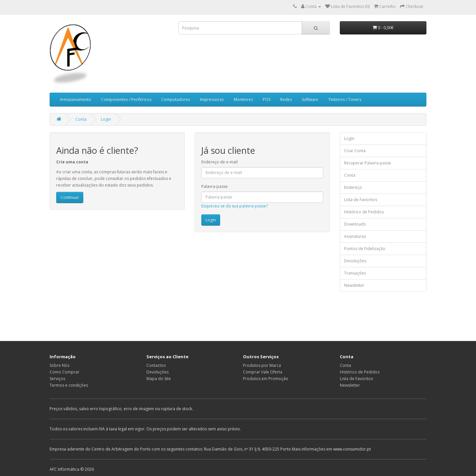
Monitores (243, 99)
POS (267, 99)
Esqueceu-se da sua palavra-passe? (235, 206)
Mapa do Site (159, 379)
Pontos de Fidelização (365, 249)
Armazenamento (76, 99)
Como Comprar (64, 372)
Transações (355, 273)
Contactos (156, 365)
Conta (81, 119)
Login (106, 119)
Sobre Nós (59, 365)
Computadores (176, 99)
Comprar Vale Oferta (263, 372)
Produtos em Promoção (266, 379)
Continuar (70, 197)
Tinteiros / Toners (345, 99)
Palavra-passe (215, 186)
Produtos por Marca (262, 365)
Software (310, 99)
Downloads (355, 224)
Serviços (57, 379)
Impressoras (212, 99)
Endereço (353, 187)
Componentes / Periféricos (126, 99)
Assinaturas (355, 236)
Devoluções (355, 261)
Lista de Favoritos (361, 200)
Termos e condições (69, 385)
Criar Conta (355, 151)
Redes (286, 99)
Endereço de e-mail (219, 162)
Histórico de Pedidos (364, 212)
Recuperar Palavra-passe (368, 163)
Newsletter (354, 285)
